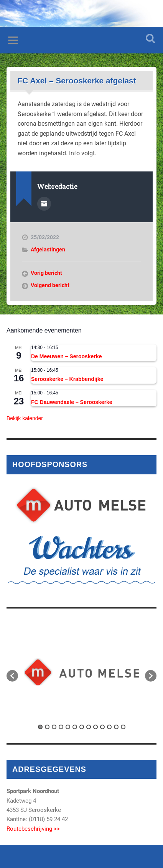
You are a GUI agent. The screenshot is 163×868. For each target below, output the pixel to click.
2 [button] (47, 727)
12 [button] (116, 727)
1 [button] (40, 727)
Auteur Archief (44, 204)
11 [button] (109, 727)
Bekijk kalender (25, 418)
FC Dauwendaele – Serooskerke (72, 402)
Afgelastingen (48, 249)
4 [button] (61, 727)
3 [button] (54, 727)
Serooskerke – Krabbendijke (67, 379)
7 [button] (82, 727)
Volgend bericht (50, 285)
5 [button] (68, 727)
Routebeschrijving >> (33, 829)
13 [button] (123, 727)
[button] (12, 676)
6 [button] (75, 727)
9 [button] (95, 727)
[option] (81, 672)
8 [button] (89, 727)
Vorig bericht (46, 273)
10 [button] (102, 727)
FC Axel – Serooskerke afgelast (77, 81)
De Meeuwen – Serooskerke (66, 356)
